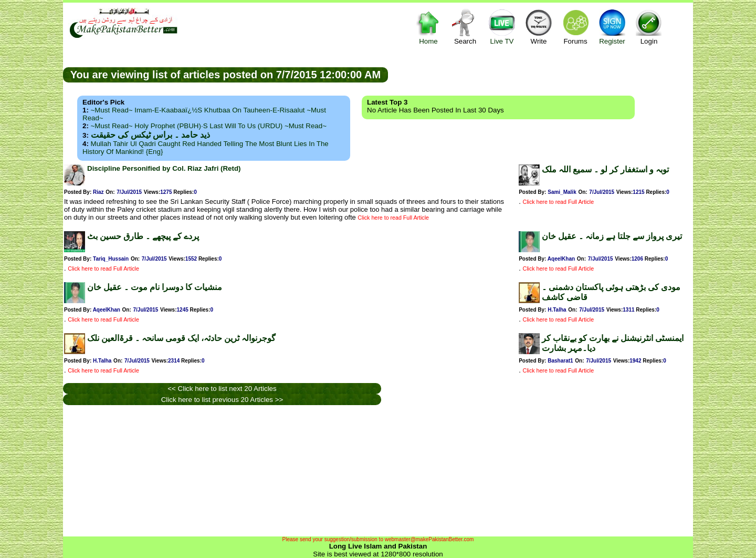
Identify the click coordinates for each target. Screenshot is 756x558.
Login (649, 27)
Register (612, 27)
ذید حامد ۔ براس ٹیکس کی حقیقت (150, 135)
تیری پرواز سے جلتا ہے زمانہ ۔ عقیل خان (612, 236)
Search (465, 27)
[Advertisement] (541, 74)
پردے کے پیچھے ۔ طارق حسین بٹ (143, 236)
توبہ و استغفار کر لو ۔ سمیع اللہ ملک (605, 169)
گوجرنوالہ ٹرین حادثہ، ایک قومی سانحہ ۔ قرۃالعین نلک (181, 338)
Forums (575, 27)
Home (428, 27)
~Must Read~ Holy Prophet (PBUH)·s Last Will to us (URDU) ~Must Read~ (209, 126)
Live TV (502, 27)
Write (539, 27)
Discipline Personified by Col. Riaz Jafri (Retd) (164, 168)
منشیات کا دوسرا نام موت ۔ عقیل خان (155, 287)
